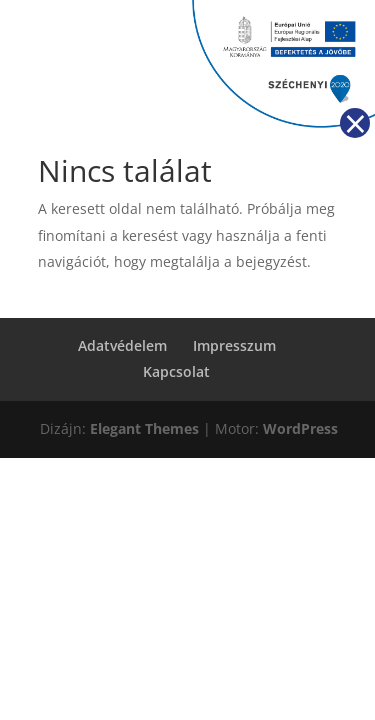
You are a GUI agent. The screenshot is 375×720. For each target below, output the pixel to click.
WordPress (300, 428)
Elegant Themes (144, 428)
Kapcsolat (176, 371)
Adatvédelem (122, 345)
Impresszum (234, 345)
